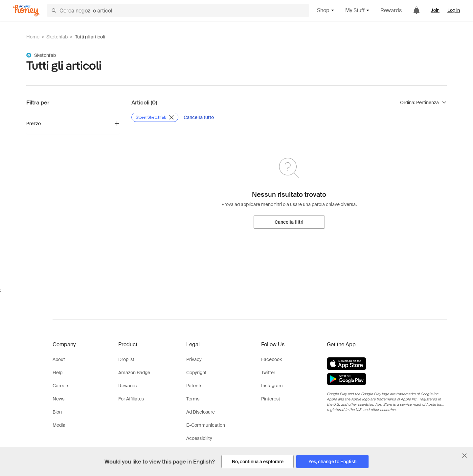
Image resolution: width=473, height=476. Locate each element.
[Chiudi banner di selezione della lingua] (464, 456)
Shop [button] (326, 10)
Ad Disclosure (201, 412)
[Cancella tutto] (199, 117)
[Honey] (26, 11)
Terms (193, 399)
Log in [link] (454, 10)
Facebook (271, 359)
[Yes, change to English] (332, 462)
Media (59, 425)
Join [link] (435, 10)
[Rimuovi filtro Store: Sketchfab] (155, 117)
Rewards (391, 10)
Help (57, 373)
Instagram (272, 386)
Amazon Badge (134, 373)
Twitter (268, 373)
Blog (57, 412)
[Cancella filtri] (289, 222)
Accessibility (199, 438)
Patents (194, 386)
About (59, 359)
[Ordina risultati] (423, 102)
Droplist (126, 359)
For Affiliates (131, 399)
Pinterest (271, 399)
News (58, 399)
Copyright (196, 373)
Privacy (194, 359)
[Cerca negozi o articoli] (178, 11)
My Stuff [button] (358, 10)
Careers (61, 386)
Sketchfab (57, 37)
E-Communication (206, 425)
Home (33, 37)
